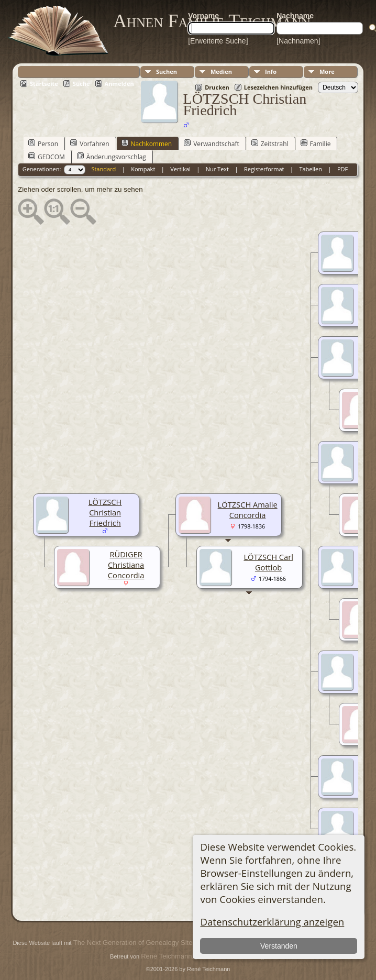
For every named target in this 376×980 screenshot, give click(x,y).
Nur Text (217, 169)
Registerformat (264, 169)
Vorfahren (90, 144)
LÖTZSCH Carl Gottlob (268, 562)
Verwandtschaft (212, 144)
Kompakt (143, 169)
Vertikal (180, 169)
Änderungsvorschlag (112, 157)
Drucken (217, 87)
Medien (221, 71)
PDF (342, 169)
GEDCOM (47, 157)
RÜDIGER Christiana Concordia (126, 565)
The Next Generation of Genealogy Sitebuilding (145, 943)
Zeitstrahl (270, 144)
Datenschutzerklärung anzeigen (272, 922)
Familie (316, 144)
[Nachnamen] (298, 41)
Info (271, 71)
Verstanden (279, 946)
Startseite (44, 84)
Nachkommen (147, 144)
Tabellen (311, 169)
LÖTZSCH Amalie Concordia (248, 510)
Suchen (167, 71)
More (327, 71)
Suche (81, 84)
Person (43, 144)
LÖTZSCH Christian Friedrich (105, 512)
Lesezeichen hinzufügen (278, 87)
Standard (103, 169)
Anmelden (119, 84)
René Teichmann (166, 956)
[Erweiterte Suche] (218, 41)
